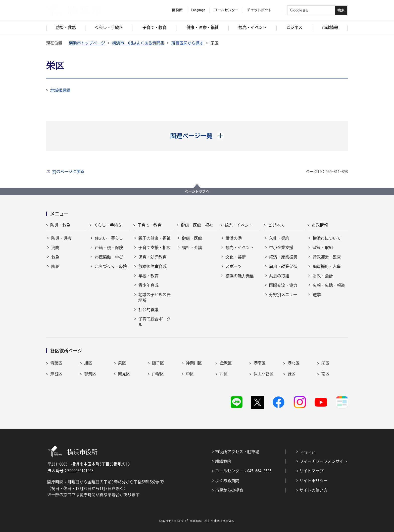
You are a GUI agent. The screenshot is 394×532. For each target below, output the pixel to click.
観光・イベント (239, 225)
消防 (55, 248)
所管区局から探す (187, 43)
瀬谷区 (56, 374)
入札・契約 (279, 238)
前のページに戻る (68, 172)
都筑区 (90, 374)
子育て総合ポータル (155, 322)
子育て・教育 (150, 225)
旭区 (88, 363)
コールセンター (226, 10)
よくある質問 (227, 481)
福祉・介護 (192, 248)
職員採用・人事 (327, 266)
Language (308, 452)
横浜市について (327, 238)
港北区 (293, 363)
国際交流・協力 (283, 285)
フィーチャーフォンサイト (324, 461)
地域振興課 (60, 90)
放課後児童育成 (153, 266)
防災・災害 (61, 238)
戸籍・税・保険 (109, 248)
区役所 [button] (177, 10)
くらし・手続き (108, 225)
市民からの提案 (229, 490)
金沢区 (226, 363)
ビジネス (276, 225)
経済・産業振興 (283, 257)
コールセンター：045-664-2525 (243, 471)
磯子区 (158, 363)
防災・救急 (60, 225)
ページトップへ (197, 191)
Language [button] (198, 10)
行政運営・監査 (327, 257)
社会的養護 (149, 310)
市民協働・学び (109, 257)
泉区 (122, 363)
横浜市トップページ (87, 43)
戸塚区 (158, 374)
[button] (197, 136)
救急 (55, 257)
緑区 (291, 374)
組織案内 (223, 461)
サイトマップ (312, 471)
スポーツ (234, 266)
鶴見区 (124, 374)
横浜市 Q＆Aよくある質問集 (138, 43)
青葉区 (56, 363)
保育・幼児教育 (153, 257)
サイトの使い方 (314, 490)
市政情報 (320, 225)
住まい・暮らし (109, 238)
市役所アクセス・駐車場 (237, 452)
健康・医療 (192, 238)
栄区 (325, 363)
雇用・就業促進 (283, 266)
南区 (325, 374)
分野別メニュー (283, 295)
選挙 (317, 295)
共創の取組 (279, 276)
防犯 (55, 266)
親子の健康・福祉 (155, 238)
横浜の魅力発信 (240, 276)
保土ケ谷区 (264, 374)
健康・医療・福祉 (197, 225)
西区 (224, 374)
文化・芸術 (236, 257)
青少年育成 (149, 285)
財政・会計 (323, 276)
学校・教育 (149, 276)
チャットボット (259, 10)
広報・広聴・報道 (329, 285)
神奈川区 (194, 363)
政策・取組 (323, 248)
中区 (190, 374)
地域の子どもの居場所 (155, 297)
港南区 (260, 363)
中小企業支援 (281, 248)
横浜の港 (234, 238)
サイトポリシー (314, 481)
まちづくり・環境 (111, 266)
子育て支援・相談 (155, 248)
